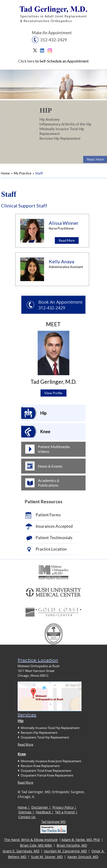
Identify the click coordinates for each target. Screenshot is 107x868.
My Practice (23, 173)
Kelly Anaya (61, 261)
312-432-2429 (54, 40)
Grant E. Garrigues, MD (21, 851)
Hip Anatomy (50, 119)
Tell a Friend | (66, 812)
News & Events (50, 466)
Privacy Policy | (64, 807)
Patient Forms (48, 515)
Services (27, 715)
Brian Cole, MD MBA (36, 845)
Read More (95, 159)
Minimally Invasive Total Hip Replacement (62, 131)
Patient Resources (44, 501)
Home (5, 173)
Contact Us (27, 817)
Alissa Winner (64, 223)
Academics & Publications (49, 483)
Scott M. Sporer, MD (47, 857)
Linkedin (43, 52)
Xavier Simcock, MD (83, 857)
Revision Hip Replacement (60, 138)
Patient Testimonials (54, 538)
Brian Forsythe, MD (72, 845)
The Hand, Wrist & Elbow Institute (31, 840)
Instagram (50, 52)
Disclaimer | (41, 807)
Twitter (36, 52)
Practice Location (51, 549)
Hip (46, 110)
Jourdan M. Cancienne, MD (65, 851)
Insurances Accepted (54, 526)
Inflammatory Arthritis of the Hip (65, 124)
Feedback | (45, 812)
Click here (26, 61)
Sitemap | (26, 812)
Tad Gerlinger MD (53, 822)
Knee (45, 432)
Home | (24, 807)
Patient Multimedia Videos (54, 449)
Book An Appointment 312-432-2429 (60, 305)
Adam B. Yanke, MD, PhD (81, 840)
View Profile (53, 393)
